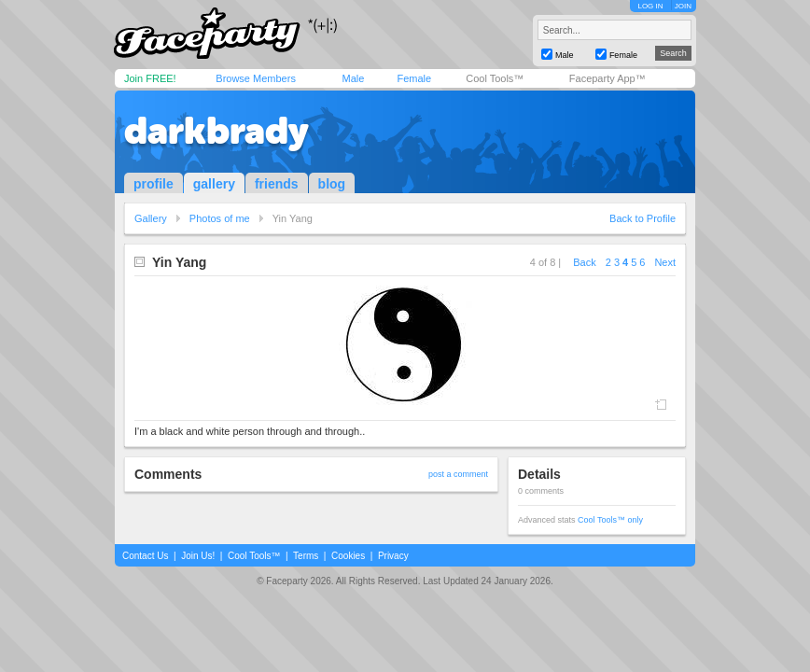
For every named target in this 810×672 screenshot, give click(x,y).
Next (665, 262)
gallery (214, 184)
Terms (306, 556)
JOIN (683, 6)
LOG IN (650, 6)
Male (353, 78)
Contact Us (145, 556)
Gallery (151, 218)
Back (584, 262)
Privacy (393, 556)
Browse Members (256, 78)
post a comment (458, 474)
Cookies (348, 556)
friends (277, 184)
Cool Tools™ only (610, 520)
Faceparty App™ (607, 78)
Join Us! (198, 556)
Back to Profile (642, 218)
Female (414, 78)
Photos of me (220, 218)
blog (332, 184)
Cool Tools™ (495, 78)
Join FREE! (150, 78)
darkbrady (216, 131)
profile (154, 184)
